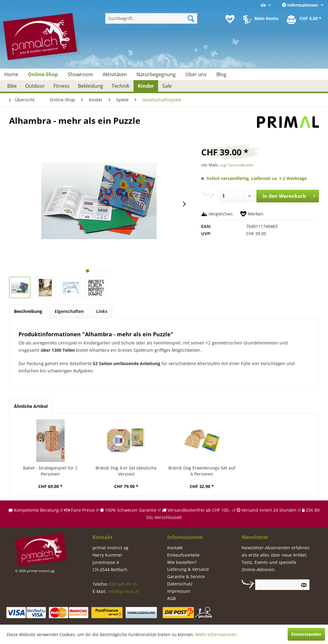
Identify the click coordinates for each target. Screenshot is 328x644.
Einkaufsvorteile (183, 555)
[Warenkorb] (304, 19)
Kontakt (175, 548)
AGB (171, 598)
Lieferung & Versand (188, 569)
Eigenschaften (69, 311)
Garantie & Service (186, 576)
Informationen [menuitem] (301, 5)
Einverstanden (306, 634)
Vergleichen (221, 214)
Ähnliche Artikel (31, 406)
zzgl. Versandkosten (237, 165)
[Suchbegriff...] (151, 18)
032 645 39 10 (123, 584)
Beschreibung (28, 311)
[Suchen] (191, 18)
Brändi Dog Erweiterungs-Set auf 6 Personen (202, 471)
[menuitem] (151, 18)
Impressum (179, 591)
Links (102, 311)
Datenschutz (180, 584)
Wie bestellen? (182, 562)
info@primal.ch (123, 591)
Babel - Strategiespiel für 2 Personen (50, 471)
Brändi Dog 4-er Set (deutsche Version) (126, 471)
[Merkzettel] (230, 19)
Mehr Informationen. (217, 634)
